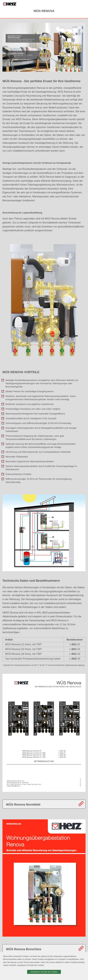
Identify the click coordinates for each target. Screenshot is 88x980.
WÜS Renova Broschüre (24, 949)
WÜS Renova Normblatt (23, 804)
